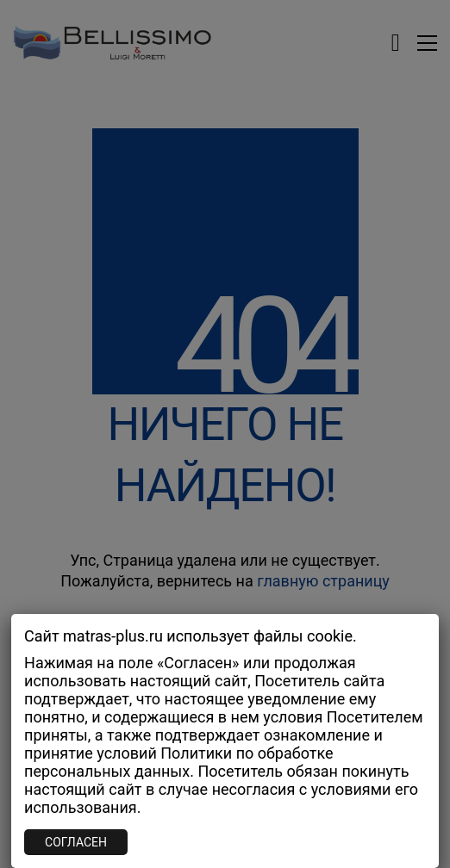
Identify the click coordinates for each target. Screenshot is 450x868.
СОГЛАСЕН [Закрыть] (76, 842)
